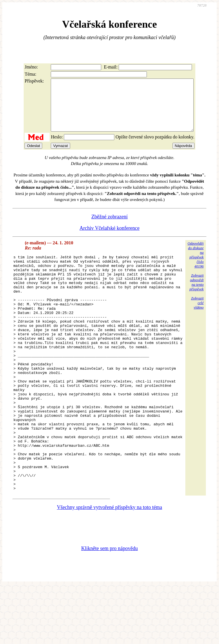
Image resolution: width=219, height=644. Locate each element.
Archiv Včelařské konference (110, 238)
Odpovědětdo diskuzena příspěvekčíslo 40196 (196, 265)
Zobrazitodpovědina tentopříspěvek (196, 292)
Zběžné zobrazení (109, 227)
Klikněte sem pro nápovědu (109, 606)
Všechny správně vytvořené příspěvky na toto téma (110, 565)
